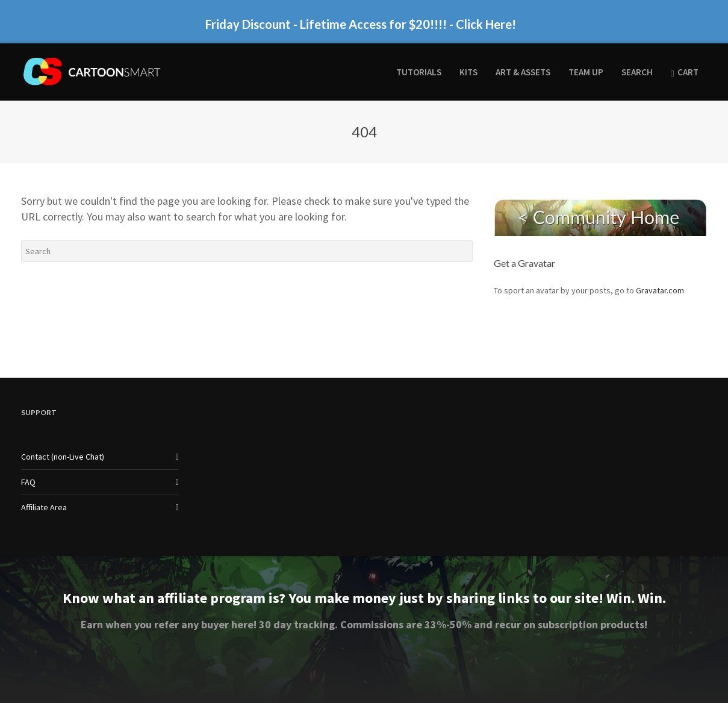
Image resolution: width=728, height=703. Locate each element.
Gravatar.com (660, 290)
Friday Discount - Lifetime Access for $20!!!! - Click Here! (361, 25)
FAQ (28, 482)
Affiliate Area (44, 507)
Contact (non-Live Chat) (63, 457)
